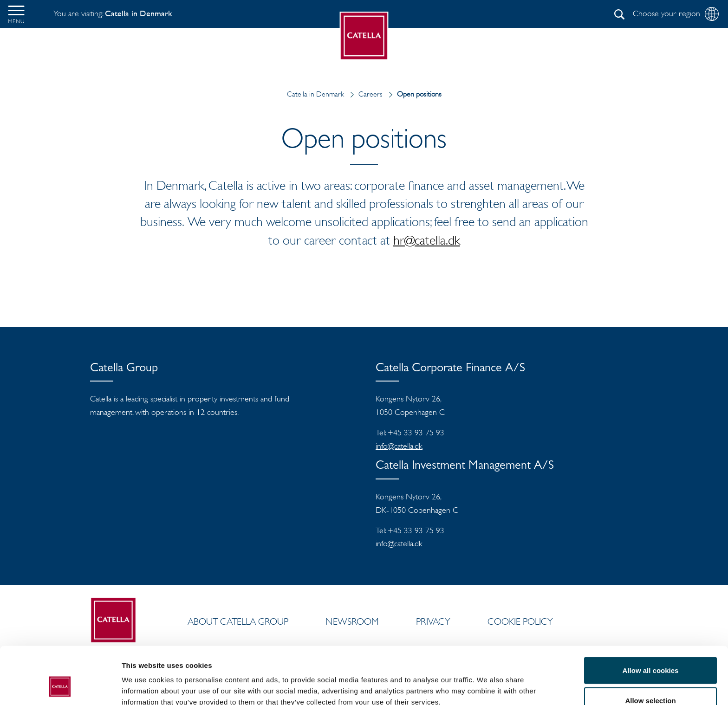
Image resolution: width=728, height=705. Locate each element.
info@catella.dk (399, 446)
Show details (487, 681)
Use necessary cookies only (650, 680)
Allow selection (650, 650)
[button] (16, 14)
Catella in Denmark (315, 94)
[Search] (619, 14)
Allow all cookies (651, 619)
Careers (364, 94)
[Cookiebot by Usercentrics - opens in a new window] (60, 687)
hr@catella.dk (427, 240)
